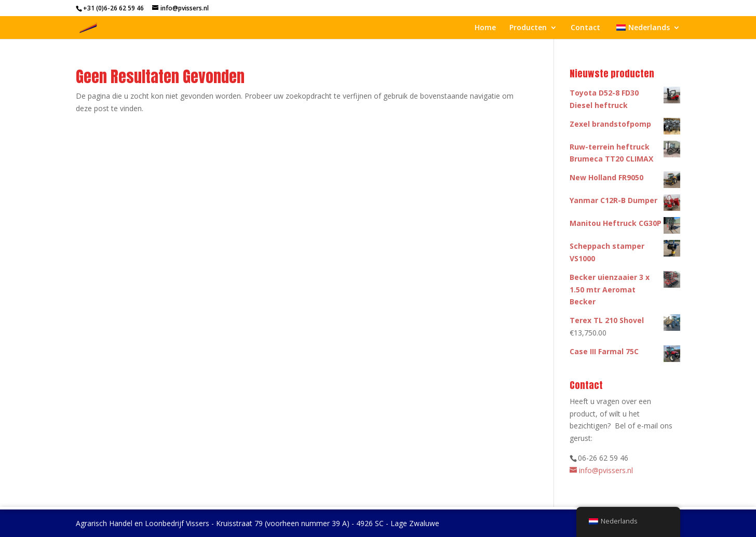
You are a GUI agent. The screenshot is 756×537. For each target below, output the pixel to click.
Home (485, 28)
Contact (585, 28)
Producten (528, 28)
